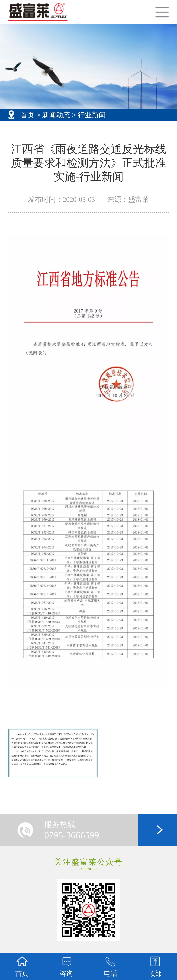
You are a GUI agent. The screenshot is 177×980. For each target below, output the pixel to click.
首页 (27, 115)
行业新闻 (92, 115)
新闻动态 (56, 115)
